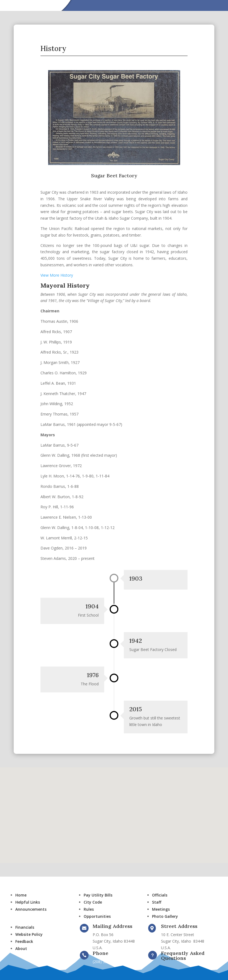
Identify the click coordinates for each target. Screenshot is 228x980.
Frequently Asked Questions (183, 956)
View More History (57, 275)
